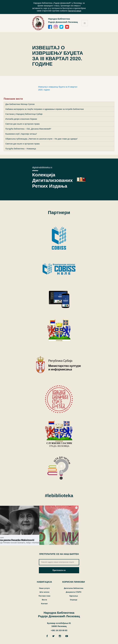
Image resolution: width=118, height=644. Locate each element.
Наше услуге (44, 588)
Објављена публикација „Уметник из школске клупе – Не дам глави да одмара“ (42, 139)
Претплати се (59, 570)
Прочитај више (75, 11)
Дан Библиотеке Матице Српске (20, 104)
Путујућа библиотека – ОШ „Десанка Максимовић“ (28, 129)
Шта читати (44, 592)
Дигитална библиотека (74, 588)
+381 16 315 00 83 (59, 630)
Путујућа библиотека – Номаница (21, 149)
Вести (44, 600)
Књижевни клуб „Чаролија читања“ (21, 134)
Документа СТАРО (74, 592)
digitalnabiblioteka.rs (42, 167)
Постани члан (44, 596)
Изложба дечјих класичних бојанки (21, 119)
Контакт (44, 604)
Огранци (74, 600)
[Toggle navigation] (85, 23)
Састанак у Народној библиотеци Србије (24, 114)
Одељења (74, 596)
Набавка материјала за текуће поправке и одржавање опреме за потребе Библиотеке (45, 109)
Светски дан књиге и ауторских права (22, 124)
